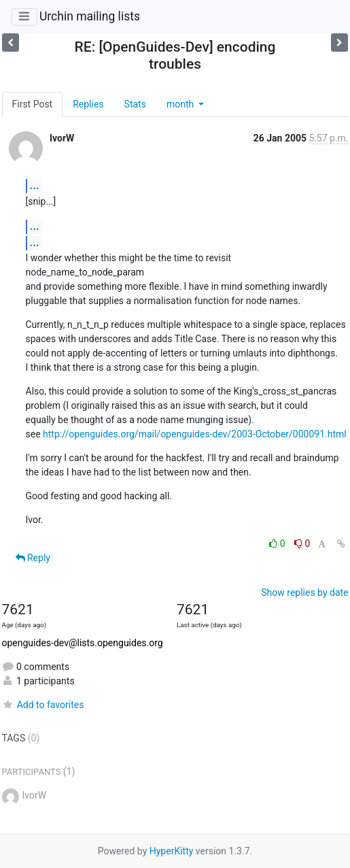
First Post (33, 104)
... (35, 185)
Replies (88, 104)
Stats (135, 104)
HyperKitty (172, 851)
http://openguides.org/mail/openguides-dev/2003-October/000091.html (195, 434)
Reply (33, 558)
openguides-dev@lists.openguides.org (83, 643)
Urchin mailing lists (90, 16)
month (181, 104)
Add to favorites (43, 705)
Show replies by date (304, 592)
